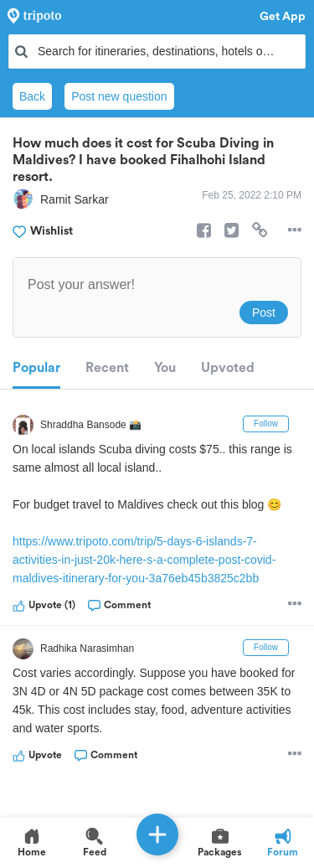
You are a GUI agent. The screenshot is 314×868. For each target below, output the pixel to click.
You (165, 368)
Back (32, 96)
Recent (107, 368)
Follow (266, 424)
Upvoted (228, 368)
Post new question (119, 96)
